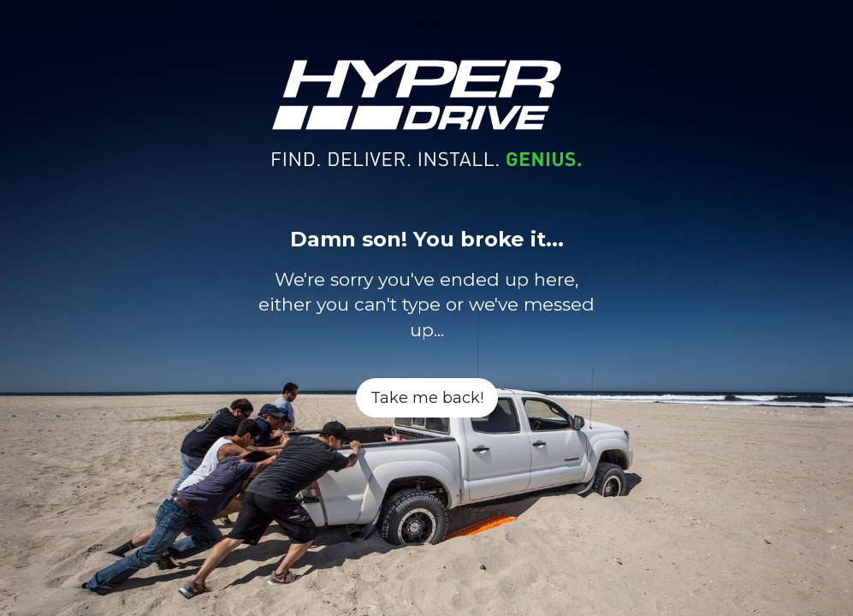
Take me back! (427, 398)
